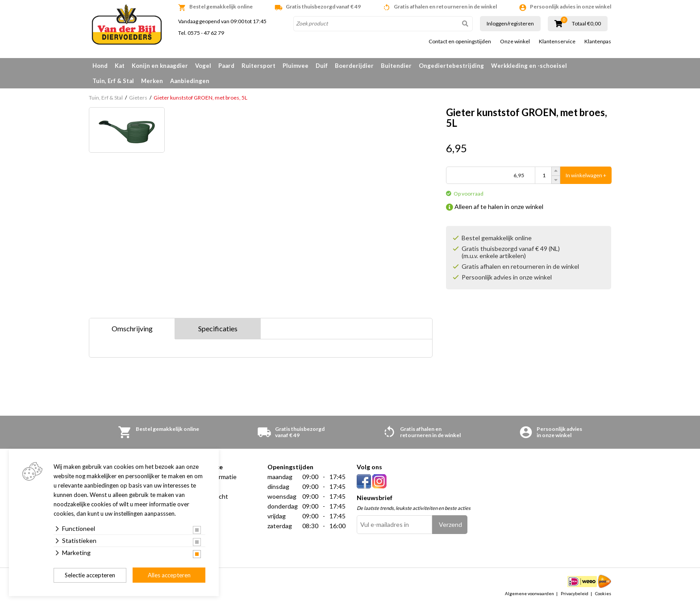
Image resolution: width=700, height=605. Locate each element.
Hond (100, 66)
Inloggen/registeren (510, 23)
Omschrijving (132, 328)
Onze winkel (515, 42)
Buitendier (396, 66)
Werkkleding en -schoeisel (529, 66)
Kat (120, 66)
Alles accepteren (169, 575)
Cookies (603, 593)
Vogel (203, 66)
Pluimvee (296, 66)
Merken (152, 81)
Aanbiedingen (190, 81)
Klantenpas (598, 42)
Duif (322, 66)
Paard (226, 66)
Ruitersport (258, 66)
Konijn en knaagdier (160, 66)
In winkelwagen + (586, 175)
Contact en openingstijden (460, 42)
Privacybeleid (575, 593)
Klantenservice (557, 42)
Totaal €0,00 (586, 24)
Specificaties (218, 328)
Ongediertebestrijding (451, 66)
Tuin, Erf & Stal (113, 81)
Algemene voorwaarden (529, 593)
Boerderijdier (354, 66)
